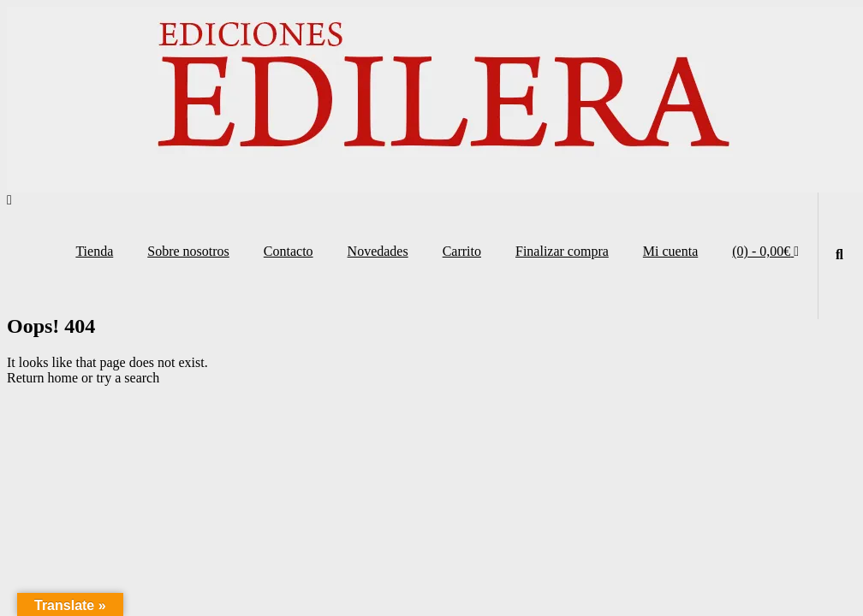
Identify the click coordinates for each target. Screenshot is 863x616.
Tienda (94, 251)
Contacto (289, 251)
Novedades (378, 251)
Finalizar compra (562, 251)
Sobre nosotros (188, 251)
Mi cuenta (670, 251)
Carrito (462, 251)
